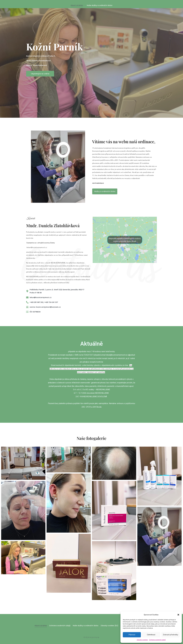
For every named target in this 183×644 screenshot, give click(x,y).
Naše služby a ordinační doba (100, 5)
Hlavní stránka (77, 5)
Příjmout (132, 635)
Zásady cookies (142, 640)
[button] (178, 615)
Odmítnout (151, 635)
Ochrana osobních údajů (157, 640)
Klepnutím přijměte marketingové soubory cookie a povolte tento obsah (125, 240)
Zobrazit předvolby (170, 635)
